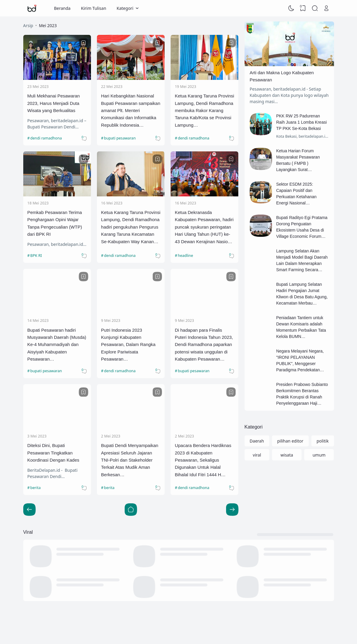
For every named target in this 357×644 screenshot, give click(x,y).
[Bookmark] (84, 43)
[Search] (315, 8)
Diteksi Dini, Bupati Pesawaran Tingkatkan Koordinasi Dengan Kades (53, 453)
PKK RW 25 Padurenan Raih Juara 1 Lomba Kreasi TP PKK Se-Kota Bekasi (302, 122)
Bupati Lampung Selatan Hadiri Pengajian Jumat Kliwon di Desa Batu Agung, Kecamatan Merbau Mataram (302, 297)
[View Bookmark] (303, 8)
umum (319, 455)
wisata (287, 455)
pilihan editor (290, 441)
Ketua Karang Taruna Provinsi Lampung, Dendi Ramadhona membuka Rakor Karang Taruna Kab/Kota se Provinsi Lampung (204, 110)
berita (36, 488)
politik (322, 441)
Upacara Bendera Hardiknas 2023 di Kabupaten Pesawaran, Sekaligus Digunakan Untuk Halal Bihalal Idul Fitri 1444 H (203, 460)
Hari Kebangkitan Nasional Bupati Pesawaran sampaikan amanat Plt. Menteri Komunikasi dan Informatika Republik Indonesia (131, 110)
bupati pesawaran (120, 138)
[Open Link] (327, 8)
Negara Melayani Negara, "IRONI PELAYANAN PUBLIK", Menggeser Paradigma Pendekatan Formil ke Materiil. (300, 364)
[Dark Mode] (291, 8)
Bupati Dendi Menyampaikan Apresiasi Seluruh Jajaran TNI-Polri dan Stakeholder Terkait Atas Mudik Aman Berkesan (130, 460)
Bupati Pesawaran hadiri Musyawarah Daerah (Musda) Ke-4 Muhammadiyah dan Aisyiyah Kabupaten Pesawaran (57, 345)
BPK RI (36, 256)
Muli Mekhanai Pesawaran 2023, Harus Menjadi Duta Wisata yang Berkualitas (54, 103)
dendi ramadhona (46, 138)
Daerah (257, 441)
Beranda (62, 8)
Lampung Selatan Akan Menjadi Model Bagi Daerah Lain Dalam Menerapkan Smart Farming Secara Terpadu (302, 263)
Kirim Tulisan (93, 8)
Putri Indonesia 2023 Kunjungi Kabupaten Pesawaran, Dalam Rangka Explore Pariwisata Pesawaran (128, 345)
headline (185, 256)
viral (257, 455)
